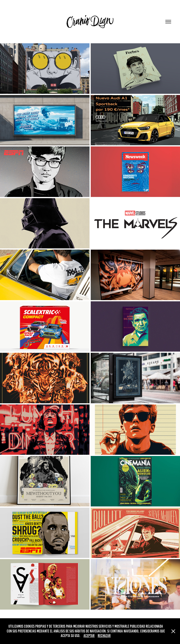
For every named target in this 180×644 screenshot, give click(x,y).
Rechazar (104, 636)
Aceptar (89, 636)
